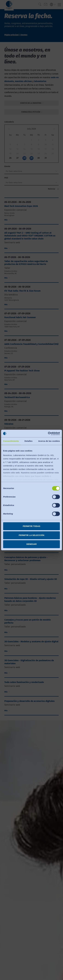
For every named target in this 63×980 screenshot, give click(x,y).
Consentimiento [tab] (11, 441)
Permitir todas (31, 526)
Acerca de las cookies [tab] (49, 441)
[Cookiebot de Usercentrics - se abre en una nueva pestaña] (48, 434)
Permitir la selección (32, 535)
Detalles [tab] (28, 441)
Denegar (31, 544)
